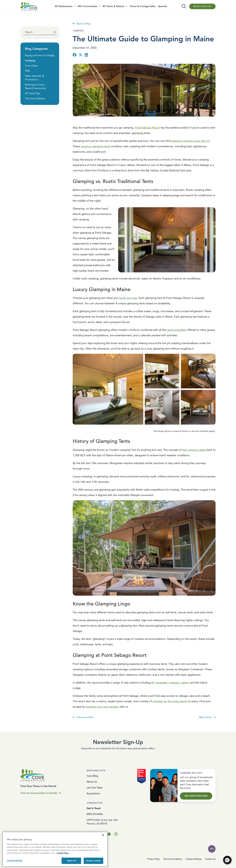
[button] (227, 860)
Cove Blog (92, 776)
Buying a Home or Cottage (40, 55)
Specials (162, 6)
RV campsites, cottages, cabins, (170, 683)
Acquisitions (93, 793)
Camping (30, 61)
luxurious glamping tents (96, 146)
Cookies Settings (194, 859)
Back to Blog (82, 24)
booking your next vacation (102, 707)
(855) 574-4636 (95, 814)
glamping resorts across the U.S (191, 141)
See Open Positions (196, 796)
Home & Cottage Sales (143, 6)
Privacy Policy (154, 859)
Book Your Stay (202, 6)
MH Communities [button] (88, 6)
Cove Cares (31, 66)
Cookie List (210, 859)
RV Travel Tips (33, 93)
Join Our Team (95, 788)
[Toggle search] (184, 6)
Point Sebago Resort (147, 128)
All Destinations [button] (64, 6)
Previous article (83, 717)
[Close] (103, 851)
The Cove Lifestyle (35, 98)
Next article (207, 717)
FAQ (27, 71)
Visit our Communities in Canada (41, 793)
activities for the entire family (170, 701)
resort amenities (176, 330)
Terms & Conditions (173, 859)
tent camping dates (194, 450)
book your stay (128, 298)
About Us (92, 782)
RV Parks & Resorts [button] (113, 6)
